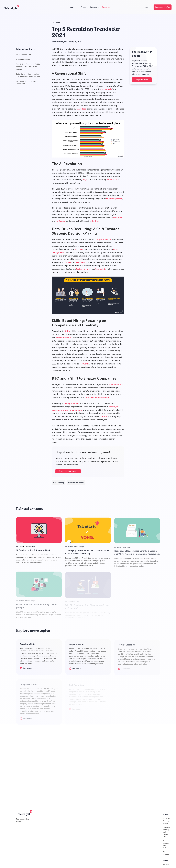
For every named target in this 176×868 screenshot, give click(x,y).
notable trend (115, 384)
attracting (118, 218)
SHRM (67, 331)
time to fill (100, 269)
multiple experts (72, 403)
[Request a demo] (142, 80)
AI (117, 180)
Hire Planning (58, 483)
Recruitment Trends (76, 483)
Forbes (95, 221)
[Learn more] (28, 670)
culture (103, 416)
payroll (86, 180)
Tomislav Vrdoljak (59, 42)
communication (63, 338)
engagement (76, 410)
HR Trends (56, 23)
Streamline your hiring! (68, 471)
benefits (111, 180)
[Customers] (94, 7)
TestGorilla (84, 364)
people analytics (103, 240)
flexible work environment (97, 397)
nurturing (60, 221)
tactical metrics (83, 269)
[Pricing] (84, 7)
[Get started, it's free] (163, 7)
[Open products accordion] (73, 7)
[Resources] (106, 7)
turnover (79, 249)
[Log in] (147, 7)
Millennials (107, 89)
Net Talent (80, 262)
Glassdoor (81, 109)
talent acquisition (114, 199)
